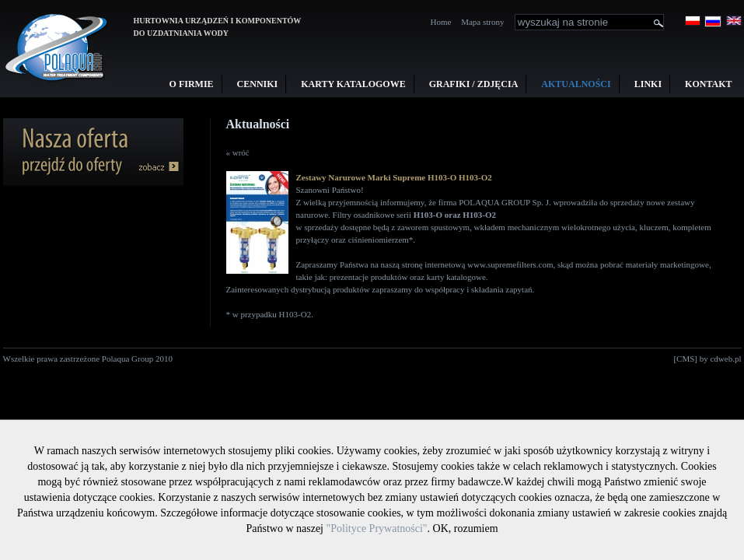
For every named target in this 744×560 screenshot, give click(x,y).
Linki (648, 84)
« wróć (238, 152)
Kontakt (708, 84)
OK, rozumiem (466, 528)
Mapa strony (482, 22)
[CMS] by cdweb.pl (707, 359)
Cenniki (258, 84)
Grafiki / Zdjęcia (474, 84)
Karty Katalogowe (353, 84)
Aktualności (576, 84)
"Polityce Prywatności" (377, 528)
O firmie (192, 84)
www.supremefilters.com (510, 264)
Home (441, 22)
